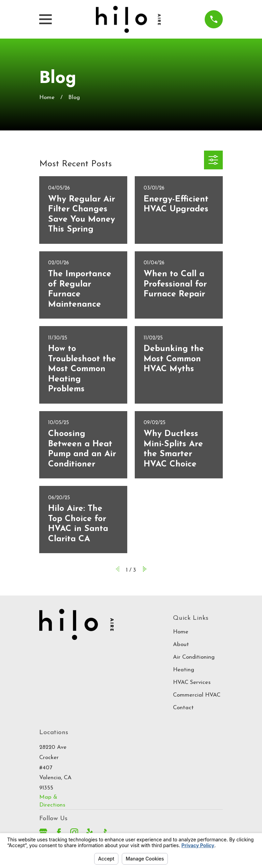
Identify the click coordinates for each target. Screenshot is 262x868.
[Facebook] (59, 832)
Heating (184, 670)
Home (181, 632)
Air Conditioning (194, 657)
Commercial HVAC (197, 695)
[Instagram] (74, 832)
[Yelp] (90, 832)
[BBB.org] (105, 832)
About (181, 645)
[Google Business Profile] (43, 832)
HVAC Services (192, 682)
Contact (183, 708)
